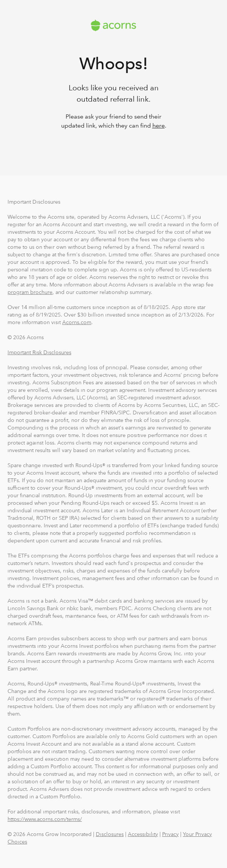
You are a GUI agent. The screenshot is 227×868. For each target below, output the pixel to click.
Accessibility (143, 834)
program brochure (30, 292)
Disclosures (110, 834)
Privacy (170, 834)
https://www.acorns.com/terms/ (45, 819)
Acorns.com (77, 322)
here (159, 126)
